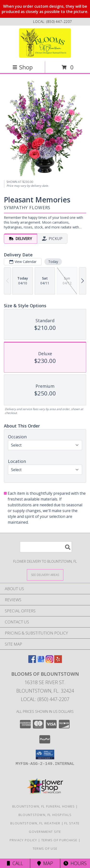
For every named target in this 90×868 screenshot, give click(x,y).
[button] (45, 754)
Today (53, 262)
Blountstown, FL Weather (35, 823)
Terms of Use (45, 848)
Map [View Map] (45, 863)
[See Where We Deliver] (45, 575)
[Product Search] (46, 547)
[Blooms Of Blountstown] (45, 43)
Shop (23, 67)
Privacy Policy (23, 840)
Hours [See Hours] (75, 863)
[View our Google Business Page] (41, 661)
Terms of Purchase (59, 840)
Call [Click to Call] (15, 863)
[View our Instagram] (49, 661)
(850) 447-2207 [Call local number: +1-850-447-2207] (59, 22)
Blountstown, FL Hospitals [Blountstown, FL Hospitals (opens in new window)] (45, 815)
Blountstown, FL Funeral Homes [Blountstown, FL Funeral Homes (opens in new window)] (44, 806)
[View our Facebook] (32, 661)
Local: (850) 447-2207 (45, 699)
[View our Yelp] (58, 661)
